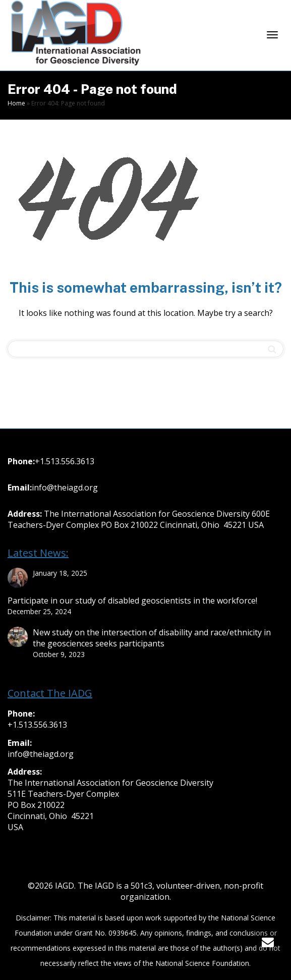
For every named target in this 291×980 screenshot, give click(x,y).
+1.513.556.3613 (65, 461)
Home (16, 103)
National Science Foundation (202, 963)
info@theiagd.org (65, 487)
